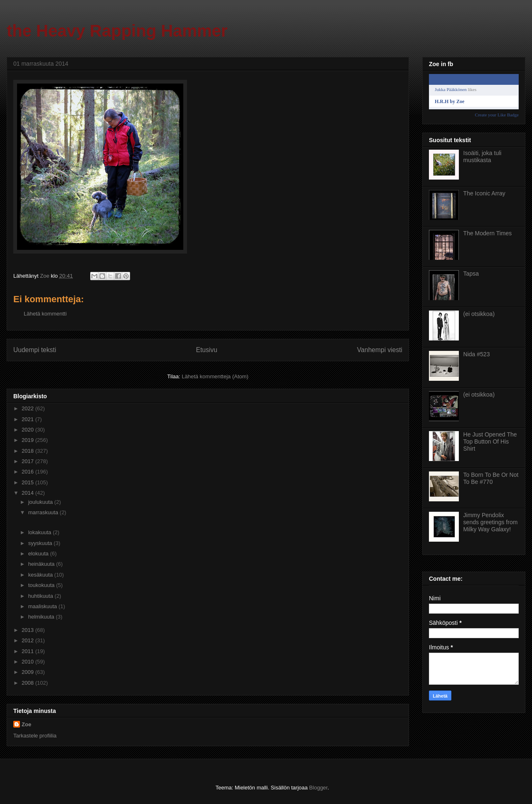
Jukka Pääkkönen (451, 89)
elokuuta (39, 554)
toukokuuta (42, 585)
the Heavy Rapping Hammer (117, 31)
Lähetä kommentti (45, 314)
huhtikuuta (42, 596)
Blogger (318, 788)
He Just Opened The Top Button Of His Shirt (490, 441)
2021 (28, 419)
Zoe (26, 724)
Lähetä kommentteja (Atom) (215, 376)
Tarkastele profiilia (35, 736)
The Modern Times (488, 233)
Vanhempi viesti (380, 350)
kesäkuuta (41, 575)
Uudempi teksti (35, 350)
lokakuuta (41, 532)
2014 (28, 493)
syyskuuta (41, 543)
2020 (28, 430)
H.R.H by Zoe (449, 101)
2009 (28, 672)
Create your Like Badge (497, 115)
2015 (28, 482)
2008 (28, 683)
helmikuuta (42, 617)
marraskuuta (44, 512)
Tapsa (471, 274)
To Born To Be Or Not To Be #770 (491, 478)
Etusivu (207, 350)
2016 (28, 472)
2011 (28, 651)
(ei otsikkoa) (479, 314)
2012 (28, 640)
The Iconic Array (484, 193)
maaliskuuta (43, 606)
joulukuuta (41, 502)
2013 (28, 630)
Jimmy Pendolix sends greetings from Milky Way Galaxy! (491, 522)
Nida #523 (477, 354)
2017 (28, 461)
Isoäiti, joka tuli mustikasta (483, 157)
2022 (28, 408)
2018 (28, 451)
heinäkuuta (42, 564)
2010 (28, 662)
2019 (28, 440)
